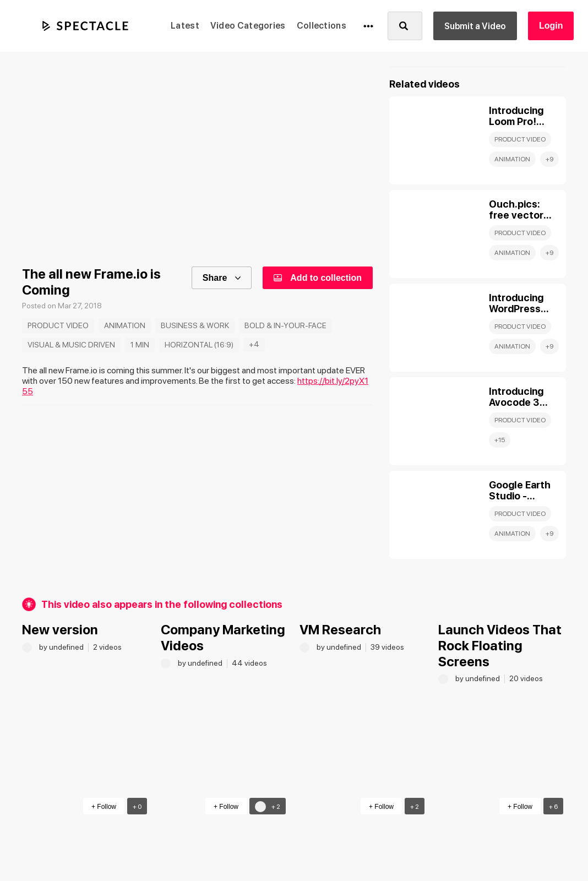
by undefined (62, 647)
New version (60, 630)
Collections (322, 26)
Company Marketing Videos (223, 638)
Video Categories (248, 26)
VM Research (340, 630)
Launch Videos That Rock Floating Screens (500, 646)
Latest (185, 26)
